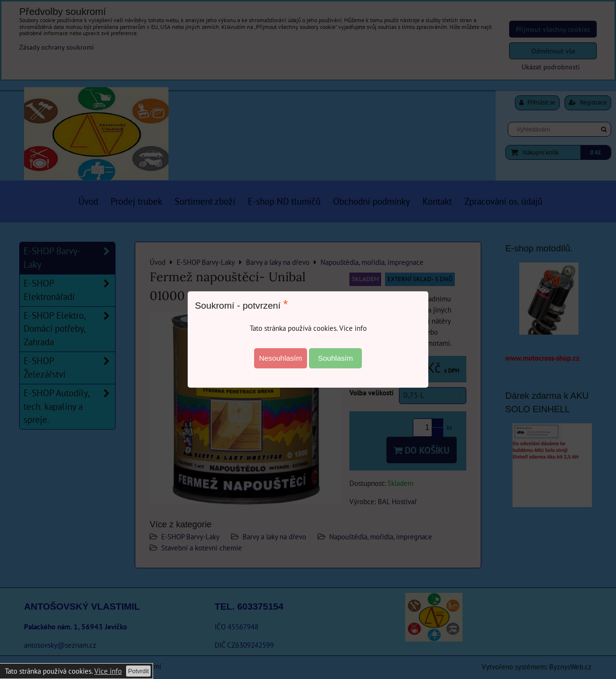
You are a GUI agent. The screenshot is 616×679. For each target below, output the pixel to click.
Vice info (108, 671)
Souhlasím (336, 358)
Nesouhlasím (281, 358)
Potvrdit (138, 671)
